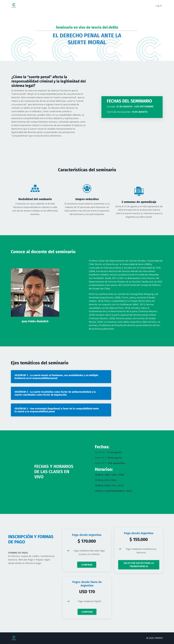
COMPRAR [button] (87, 565)
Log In (159, 5)
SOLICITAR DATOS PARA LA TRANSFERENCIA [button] (139, 565)
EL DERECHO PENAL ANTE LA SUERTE (87, 39)
